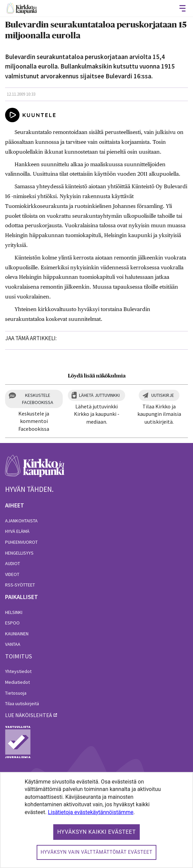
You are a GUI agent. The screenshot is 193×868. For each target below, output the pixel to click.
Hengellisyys (19, 553)
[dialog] (96, 820)
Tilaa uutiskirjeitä (22, 703)
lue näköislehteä (28, 715)
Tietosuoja (16, 693)
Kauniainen (17, 634)
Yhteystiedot (18, 671)
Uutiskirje (163, 395)
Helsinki (14, 612)
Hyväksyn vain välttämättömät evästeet (97, 852)
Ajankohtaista (21, 521)
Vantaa (13, 644)
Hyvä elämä (17, 531)
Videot (12, 574)
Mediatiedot (17, 682)
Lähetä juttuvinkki (99, 395)
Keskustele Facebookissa (38, 399)
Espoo (12, 623)
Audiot (13, 563)
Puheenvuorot (21, 542)
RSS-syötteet (20, 585)
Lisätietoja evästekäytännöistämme (91, 812)
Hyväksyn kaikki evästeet (97, 832)
